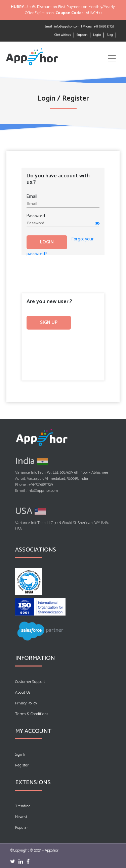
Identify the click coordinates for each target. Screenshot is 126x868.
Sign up (49, 323)
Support (82, 35)
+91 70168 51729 (104, 26)
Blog (110, 35)
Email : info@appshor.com (62, 26)
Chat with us (63, 35)
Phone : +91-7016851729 (34, 485)
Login (97, 35)
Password (36, 216)
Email (32, 196)
